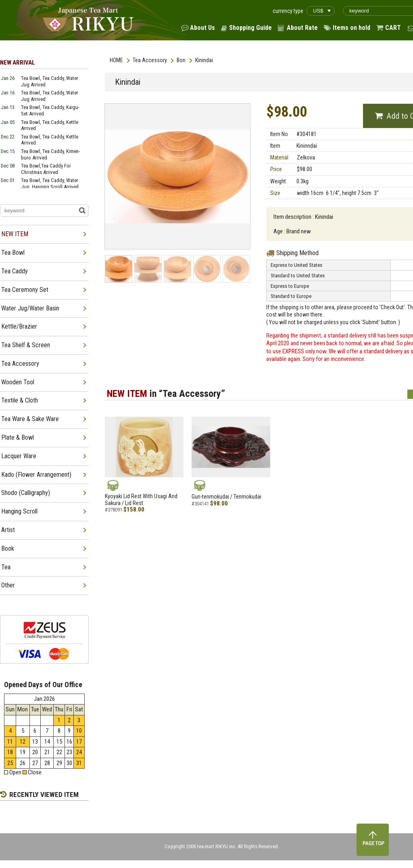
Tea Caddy (15, 271)
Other (8, 585)
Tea (6, 567)
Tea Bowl (13, 253)
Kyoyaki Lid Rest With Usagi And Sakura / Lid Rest (141, 500)
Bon (181, 60)
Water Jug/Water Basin (30, 308)
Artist (8, 530)
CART (393, 28)
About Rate (302, 28)
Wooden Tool (18, 382)
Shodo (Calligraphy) (26, 493)
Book (8, 548)
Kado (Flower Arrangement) (36, 475)
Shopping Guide (250, 28)
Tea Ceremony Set (25, 290)
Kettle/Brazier (19, 326)
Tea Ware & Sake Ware (30, 419)
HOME (116, 60)
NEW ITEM (15, 234)
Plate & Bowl (18, 437)
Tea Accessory (150, 60)
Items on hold (351, 28)
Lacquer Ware (19, 456)
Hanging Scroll (19, 511)
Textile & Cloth (20, 400)
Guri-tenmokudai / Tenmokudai (226, 497)
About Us (202, 28)
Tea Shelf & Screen (26, 345)
